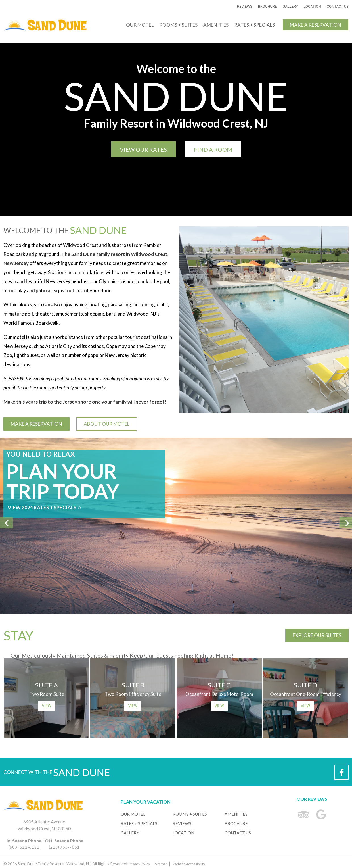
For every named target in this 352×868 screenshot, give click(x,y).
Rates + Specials (254, 25)
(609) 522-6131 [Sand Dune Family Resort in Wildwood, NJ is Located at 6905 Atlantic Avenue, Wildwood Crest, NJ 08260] (24, 844)
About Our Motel (107, 424)
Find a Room (213, 149)
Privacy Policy (139, 864)
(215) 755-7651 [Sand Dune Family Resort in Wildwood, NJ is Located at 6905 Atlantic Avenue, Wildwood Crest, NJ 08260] (64, 844)
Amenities (216, 25)
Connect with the (57, 773)
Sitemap (161, 864)
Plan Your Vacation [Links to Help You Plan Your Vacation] (146, 802)
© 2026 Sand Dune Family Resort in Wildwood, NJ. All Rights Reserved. (104, 864)
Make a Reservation (316, 25)
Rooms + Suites (178, 25)
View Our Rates (143, 149)
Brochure (268, 6)
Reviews (245, 6)
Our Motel (140, 25)
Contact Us (338, 6)
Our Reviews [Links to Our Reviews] (312, 799)
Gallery (290, 6)
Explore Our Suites (317, 635)
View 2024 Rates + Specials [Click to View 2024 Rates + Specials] (44, 507)
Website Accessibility (189, 864)
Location (312, 6)
